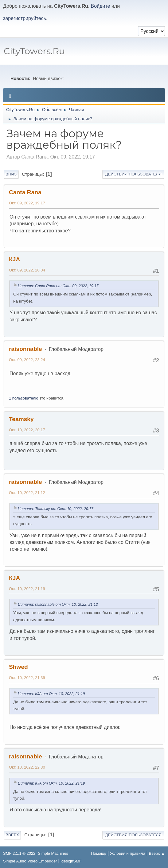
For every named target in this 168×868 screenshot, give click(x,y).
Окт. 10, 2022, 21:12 (27, 493)
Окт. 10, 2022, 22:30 (27, 767)
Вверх (12, 835)
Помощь (99, 853)
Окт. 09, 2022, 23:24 (27, 360)
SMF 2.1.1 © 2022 (19, 853)
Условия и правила (128, 853)
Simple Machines (53, 853)
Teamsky (21, 419)
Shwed (18, 667)
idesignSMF (71, 861)
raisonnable (25, 349)
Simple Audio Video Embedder (30, 861)
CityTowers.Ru (34, 51)
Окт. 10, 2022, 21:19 (27, 589)
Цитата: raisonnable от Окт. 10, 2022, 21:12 (58, 605)
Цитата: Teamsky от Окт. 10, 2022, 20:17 (56, 509)
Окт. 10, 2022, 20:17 (27, 430)
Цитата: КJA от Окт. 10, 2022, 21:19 (51, 694)
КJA (14, 259)
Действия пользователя (133, 174)
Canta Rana (25, 192)
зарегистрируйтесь (25, 18)
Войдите (101, 6)
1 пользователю (24, 398)
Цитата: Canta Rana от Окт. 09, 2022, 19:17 (58, 286)
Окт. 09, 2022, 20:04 (27, 270)
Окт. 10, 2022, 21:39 (27, 678)
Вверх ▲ (157, 853)
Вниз (11, 174)
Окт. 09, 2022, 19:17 (27, 203)
